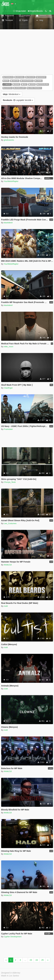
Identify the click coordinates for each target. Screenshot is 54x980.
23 (31, 960)
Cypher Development (13, 937)
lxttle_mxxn (9, 347)
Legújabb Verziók (18, 100)
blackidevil (8, 223)
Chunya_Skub (10, 482)
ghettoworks (9, 140)
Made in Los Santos (10, 976)
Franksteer (8, 429)
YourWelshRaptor (11, 181)
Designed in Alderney (11, 973)
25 (42, 960)
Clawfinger (8, 388)
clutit (6, 606)
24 (37, 960)
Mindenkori (12, 94)
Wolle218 (8, 565)
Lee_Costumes (10, 523)
